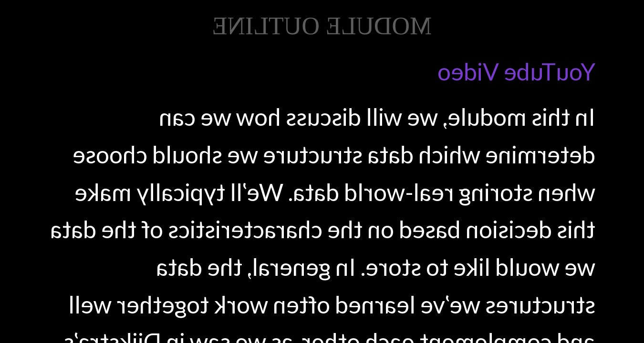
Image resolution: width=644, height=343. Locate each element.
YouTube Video (516, 71)
